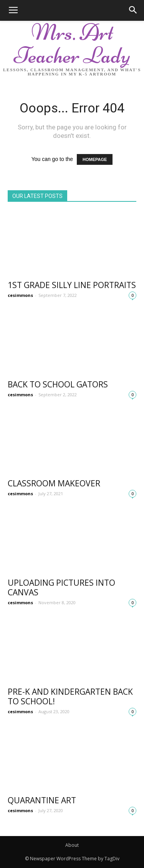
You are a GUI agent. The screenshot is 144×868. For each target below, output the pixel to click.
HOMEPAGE (95, 159)
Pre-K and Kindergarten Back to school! (70, 696)
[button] (133, 10)
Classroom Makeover (54, 483)
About (72, 845)
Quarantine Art (42, 800)
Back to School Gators (58, 384)
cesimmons (20, 295)
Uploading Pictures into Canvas (61, 587)
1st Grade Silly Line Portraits (72, 285)
